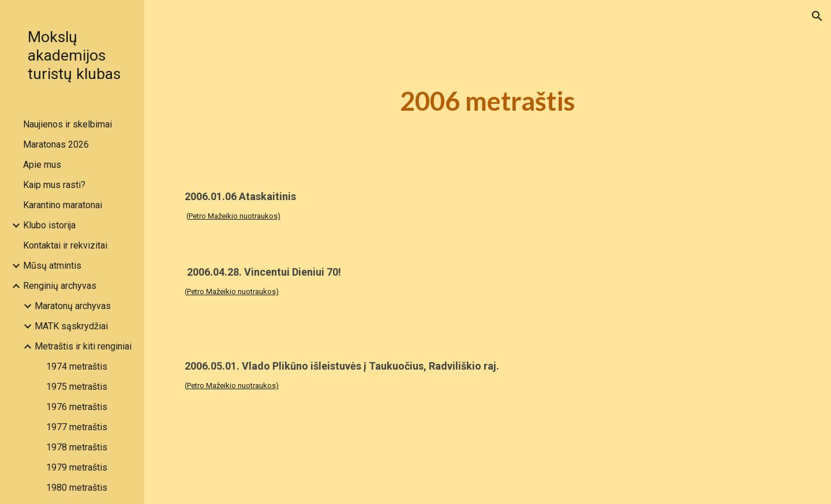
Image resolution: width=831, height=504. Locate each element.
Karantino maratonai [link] (63, 205)
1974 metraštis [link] (77, 366)
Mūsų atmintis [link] (52, 266)
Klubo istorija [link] (49, 225)
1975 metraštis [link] (77, 387)
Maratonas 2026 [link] (56, 144)
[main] (488, 101)
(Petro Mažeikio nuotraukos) (233, 216)
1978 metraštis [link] (77, 447)
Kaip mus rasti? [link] (54, 185)
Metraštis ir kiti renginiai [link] (83, 346)
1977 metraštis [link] (77, 427)
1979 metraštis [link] (77, 467)
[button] (817, 16)
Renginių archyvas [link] (60, 286)
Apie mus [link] (42, 165)
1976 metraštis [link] (77, 407)
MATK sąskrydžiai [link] (71, 326)
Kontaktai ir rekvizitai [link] (65, 245)
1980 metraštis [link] (77, 488)
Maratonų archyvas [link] (73, 306)
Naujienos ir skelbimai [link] (68, 124)
